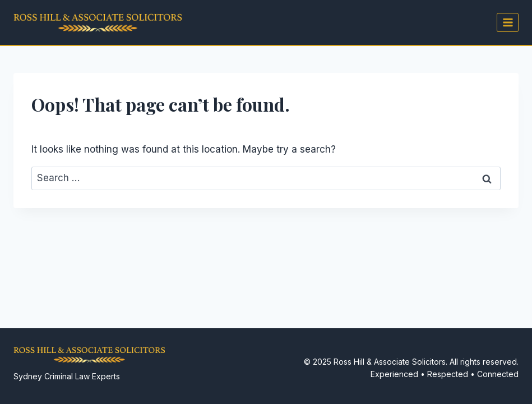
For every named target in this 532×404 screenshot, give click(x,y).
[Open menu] (508, 22)
